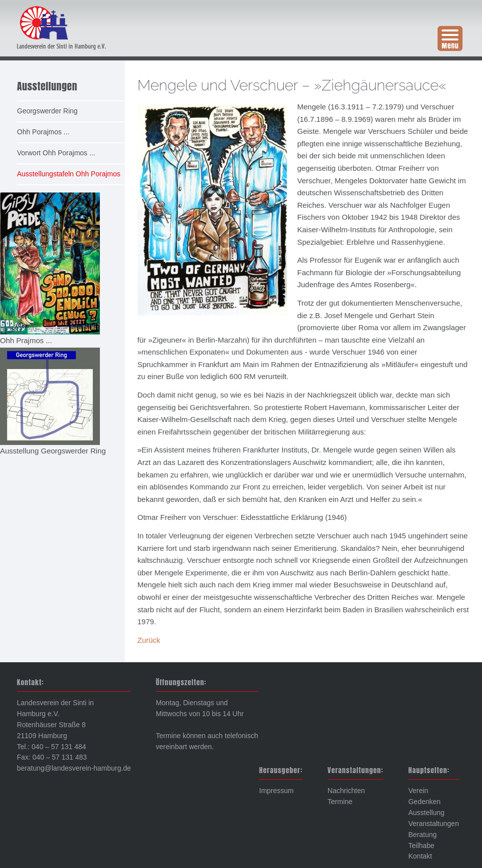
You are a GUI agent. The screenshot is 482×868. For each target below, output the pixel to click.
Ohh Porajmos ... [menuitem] (43, 132)
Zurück (149, 640)
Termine (340, 802)
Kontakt (420, 856)
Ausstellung (426, 813)
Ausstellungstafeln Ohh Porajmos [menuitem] (69, 174)
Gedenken (424, 802)
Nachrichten (346, 791)
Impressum (276, 791)
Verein (418, 791)
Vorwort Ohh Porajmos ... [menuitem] (56, 153)
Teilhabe (421, 846)
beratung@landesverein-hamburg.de (74, 768)
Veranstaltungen (433, 824)
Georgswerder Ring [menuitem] (47, 111)
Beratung (422, 835)
